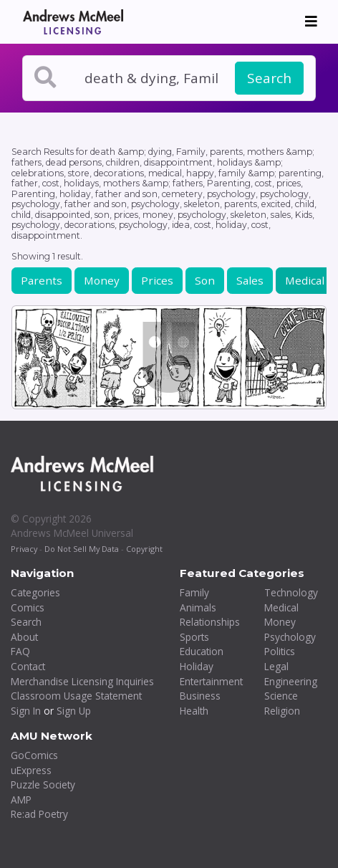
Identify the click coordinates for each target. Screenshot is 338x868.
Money (102, 280)
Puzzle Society (43, 784)
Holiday (197, 666)
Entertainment (211, 681)
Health (194, 711)
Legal (276, 666)
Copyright (144, 549)
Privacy (24, 549)
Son (205, 280)
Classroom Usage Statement (76, 696)
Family (194, 592)
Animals (198, 607)
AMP (21, 800)
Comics (28, 607)
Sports (194, 637)
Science (281, 696)
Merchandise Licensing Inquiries (82, 681)
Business (200, 696)
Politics (280, 651)
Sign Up (74, 711)
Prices (157, 280)
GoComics (34, 755)
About (24, 637)
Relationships (210, 622)
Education (202, 651)
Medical (305, 280)
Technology (291, 592)
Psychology (290, 637)
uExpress (31, 770)
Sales (250, 280)
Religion (282, 711)
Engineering (291, 681)
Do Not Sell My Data (82, 549)
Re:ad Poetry (39, 814)
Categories (35, 592)
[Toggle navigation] (311, 22)
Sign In (26, 711)
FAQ (20, 651)
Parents (42, 280)
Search (269, 78)
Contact (28, 666)
